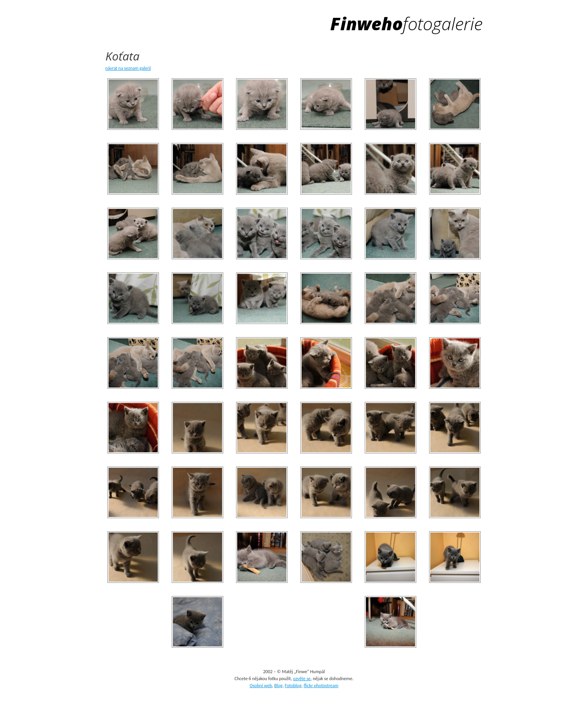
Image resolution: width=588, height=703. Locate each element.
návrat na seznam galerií (128, 68)
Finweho (407, 23)
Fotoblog (293, 686)
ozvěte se (302, 679)
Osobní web (261, 686)
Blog (278, 686)
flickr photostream (321, 686)
